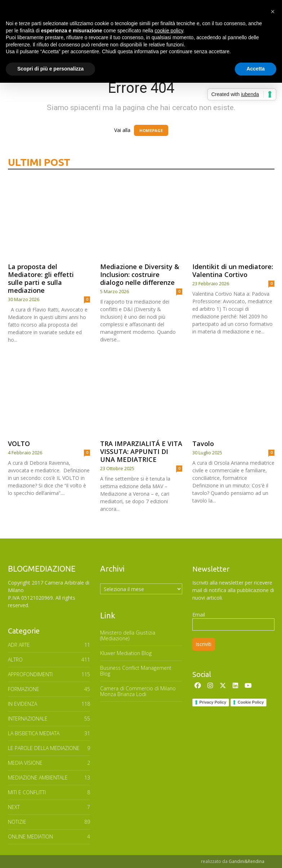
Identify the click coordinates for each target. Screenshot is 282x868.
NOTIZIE (17, 822)
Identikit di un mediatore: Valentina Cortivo (233, 271)
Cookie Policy (251, 702)
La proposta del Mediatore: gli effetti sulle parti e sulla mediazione (41, 278)
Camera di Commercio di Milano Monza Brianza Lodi (138, 691)
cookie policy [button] (169, 31)
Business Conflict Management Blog (136, 671)
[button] (273, 12)
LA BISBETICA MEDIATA (34, 733)
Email (199, 615)
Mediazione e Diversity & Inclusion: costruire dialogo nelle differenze (140, 274)
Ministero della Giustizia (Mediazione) (128, 635)
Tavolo (203, 444)
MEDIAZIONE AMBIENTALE (38, 778)
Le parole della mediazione (44, 748)
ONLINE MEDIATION (30, 837)
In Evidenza (23, 704)
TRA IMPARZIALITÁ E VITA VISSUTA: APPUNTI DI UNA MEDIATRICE (141, 451)
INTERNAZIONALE (28, 719)
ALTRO (15, 660)
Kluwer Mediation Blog (126, 653)
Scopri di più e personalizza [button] (50, 69)
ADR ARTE (19, 645)
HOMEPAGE (151, 130)
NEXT (14, 807)
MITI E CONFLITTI (27, 792)
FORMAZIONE (24, 689)
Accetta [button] (256, 69)
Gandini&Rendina (247, 861)
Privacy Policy (213, 702)
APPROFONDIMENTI (30, 674)
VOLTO (19, 444)
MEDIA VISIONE (25, 763)
